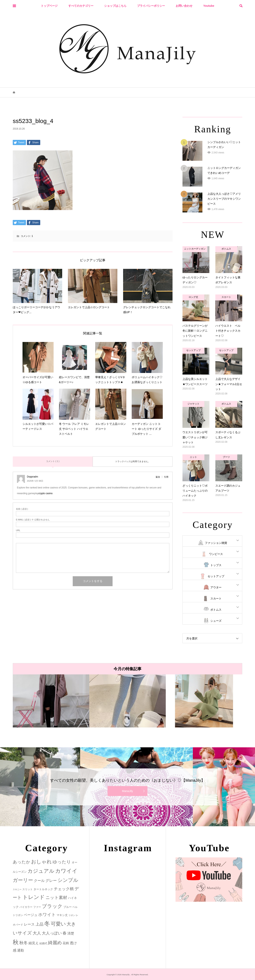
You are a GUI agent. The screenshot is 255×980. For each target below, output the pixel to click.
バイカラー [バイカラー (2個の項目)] (26, 907)
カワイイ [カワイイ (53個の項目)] (66, 871)
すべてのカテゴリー (81, 6)
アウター (216, 587)
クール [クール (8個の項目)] (39, 881)
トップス (216, 565)
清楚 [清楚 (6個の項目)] (71, 933)
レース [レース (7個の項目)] (29, 924)
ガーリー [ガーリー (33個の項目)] (23, 880)
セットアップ (216, 576)
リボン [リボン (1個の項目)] (72, 915)
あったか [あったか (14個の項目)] (22, 862)
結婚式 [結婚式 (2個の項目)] (43, 943)
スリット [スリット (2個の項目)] (27, 889)
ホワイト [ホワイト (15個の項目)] (47, 915)
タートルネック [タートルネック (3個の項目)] (43, 889)
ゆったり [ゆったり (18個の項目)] (62, 862)
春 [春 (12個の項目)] (65, 933)
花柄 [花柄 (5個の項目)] (66, 943)
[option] (51, 701)
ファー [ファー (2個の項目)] (37, 907)
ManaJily (127, 791)
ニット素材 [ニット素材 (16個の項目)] (56, 898)
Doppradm (32, 477)
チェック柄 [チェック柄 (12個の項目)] (64, 889)
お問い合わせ (184, 6)
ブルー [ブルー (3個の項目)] (68, 907)
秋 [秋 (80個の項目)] (16, 942)
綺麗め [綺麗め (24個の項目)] (55, 943)
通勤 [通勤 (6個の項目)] (21, 950)
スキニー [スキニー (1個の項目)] (17, 889)
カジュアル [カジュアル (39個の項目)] (41, 871)
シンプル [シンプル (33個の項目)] (68, 880)
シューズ (216, 621)
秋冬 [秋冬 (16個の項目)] (24, 943)
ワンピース (216, 554)
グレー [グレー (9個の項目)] (51, 881)
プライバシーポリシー (151, 6)
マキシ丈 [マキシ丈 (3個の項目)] (62, 915)
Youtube (209, 6)
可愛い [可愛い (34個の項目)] (58, 924)
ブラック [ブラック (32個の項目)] (52, 906)
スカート (216, 598)
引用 (166, 477)
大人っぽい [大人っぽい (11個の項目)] (52, 933)
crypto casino (46, 493)
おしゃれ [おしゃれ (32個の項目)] (41, 862)
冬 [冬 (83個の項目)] (47, 923)
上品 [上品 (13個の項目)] (39, 924)
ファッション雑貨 (216, 543)
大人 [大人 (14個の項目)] (37, 933)
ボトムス (216, 610)
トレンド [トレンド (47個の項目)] (34, 897)
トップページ (49, 6)
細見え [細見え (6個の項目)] (34, 943)
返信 (158, 477)
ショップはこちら (115, 6)
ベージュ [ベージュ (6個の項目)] (31, 915)
